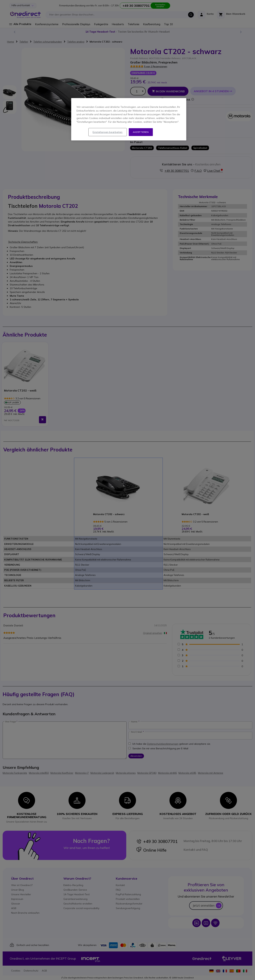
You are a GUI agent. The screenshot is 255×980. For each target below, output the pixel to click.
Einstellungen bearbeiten (108, 132)
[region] (129, 119)
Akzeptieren (141, 132)
